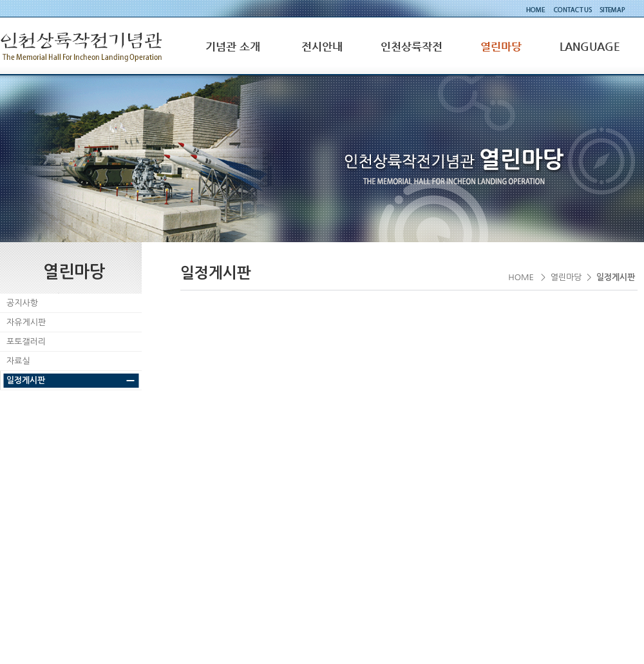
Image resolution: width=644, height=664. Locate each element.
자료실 (18, 361)
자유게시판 (26, 322)
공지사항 (22, 303)
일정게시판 (26, 380)
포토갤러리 (26, 342)
